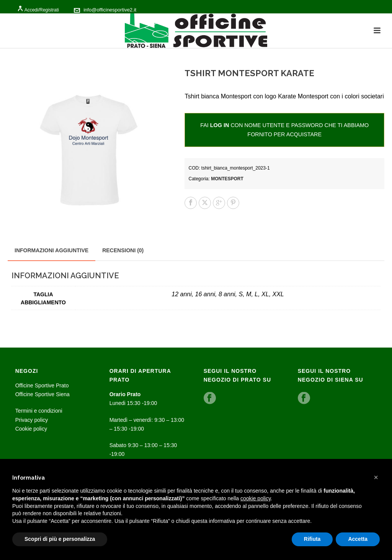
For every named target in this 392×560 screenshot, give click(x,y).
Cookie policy (31, 429)
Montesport (227, 179)
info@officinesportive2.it (110, 10)
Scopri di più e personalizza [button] (60, 539)
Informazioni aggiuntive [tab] (51, 250)
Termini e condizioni (39, 411)
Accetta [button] (358, 539)
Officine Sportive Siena (42, 394)
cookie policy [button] (256, 498)
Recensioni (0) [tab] (123, 250)
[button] (376, 477)
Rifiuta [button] (312, 539)
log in (220, 125)
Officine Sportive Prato (42, 385)
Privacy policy (32, 420)
